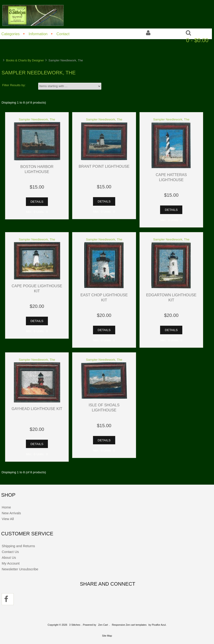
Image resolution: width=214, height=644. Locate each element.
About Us (9, 557)
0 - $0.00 (197, 40)
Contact (63, 34)
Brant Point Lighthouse (104, 166)
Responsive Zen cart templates (129, 625)
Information (38, 34)
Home (6, 507)
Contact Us (10, 552)
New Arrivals (11, 513)
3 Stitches (75, 625)
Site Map (107, 636)
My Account (11, 563)
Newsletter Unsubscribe (20, 569)
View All (8, 519)
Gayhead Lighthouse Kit (37, 409)
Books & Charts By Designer (25, 60)
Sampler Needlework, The (37, 119)
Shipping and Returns (18, 546)
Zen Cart (103, 625)
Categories (11, 34)
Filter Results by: (14, 85)
